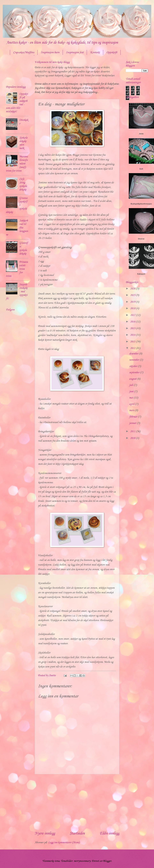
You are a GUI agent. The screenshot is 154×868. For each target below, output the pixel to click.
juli (131, 385)
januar (133, 423)
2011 (133, 431)
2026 (133, 289)
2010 (133, 438)
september (135, 373)
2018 (133, 308)
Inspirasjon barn (50, 52)
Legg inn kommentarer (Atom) (64, 843)
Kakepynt (141, 274)
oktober (134, 366)
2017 (133, 315)
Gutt (141, 169)
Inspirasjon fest (75, 52)
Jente (141, 134)
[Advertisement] (77, 803)
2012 (133, 348)
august (133, 379)
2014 (133, 335)
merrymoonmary (82, 861)
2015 (133, 328)
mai (131, 398)
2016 (133, 322)
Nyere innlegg (45, 834)
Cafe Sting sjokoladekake (23, 184)
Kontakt (95, 52)
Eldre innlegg (110, 834)
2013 (133, 342)
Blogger (107, 861)
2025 (133, 295)
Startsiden (77, 834)
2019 (133, 302)
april (132, 404)
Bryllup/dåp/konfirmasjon (141, 204)
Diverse (141, 239)
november (135, 360)
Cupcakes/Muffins (24, 52)
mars (132, 410)
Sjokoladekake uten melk (23, 143)
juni (132, 392)
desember (134, 354)
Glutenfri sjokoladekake (24, 248)
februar (134, 417)
